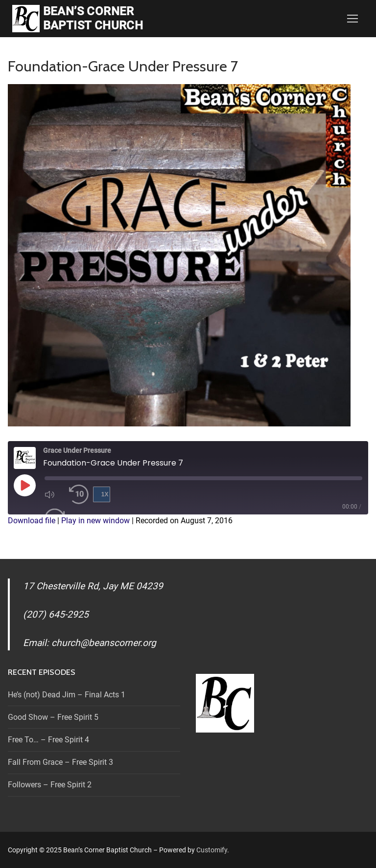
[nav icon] (352, 19)
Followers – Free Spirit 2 (50, 785)
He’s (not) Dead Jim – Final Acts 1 (67, 695)
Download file (32, 521)
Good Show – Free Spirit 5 (53, 717)
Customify (212, 850)
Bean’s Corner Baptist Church (93, 18)
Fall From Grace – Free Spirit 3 (60, 762)
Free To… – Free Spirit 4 (48, 740)
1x (105, 494)
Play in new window (95, 521)
